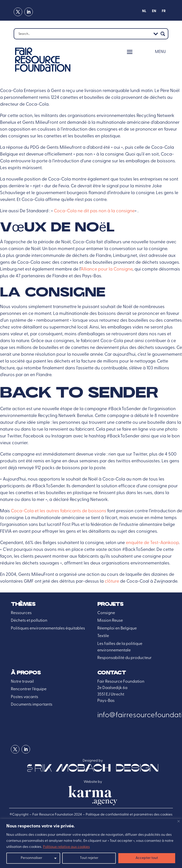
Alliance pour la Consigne (107, 269)
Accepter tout (147, 858)
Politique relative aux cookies (66, 847)
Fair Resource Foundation (121, 682)
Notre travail (22, 682)
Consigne (106, 613)
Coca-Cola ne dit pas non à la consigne (94, 211)
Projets (110, 604)
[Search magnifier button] (163, 34)
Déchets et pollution (29, 621)
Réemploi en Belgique (117, 628)
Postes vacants (25, 697)
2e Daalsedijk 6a (112, 688)
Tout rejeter (89, 858)
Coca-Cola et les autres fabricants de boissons (59, 511)
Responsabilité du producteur (124, 658)
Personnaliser (31, 858)
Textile (103, 636)
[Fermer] (179, 821)
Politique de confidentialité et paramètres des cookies (129, 815)
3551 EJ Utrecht (111, 695)
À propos (26, 673)
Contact (112, 673)
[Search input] (84, 34)
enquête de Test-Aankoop (152, 543)
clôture (112, 581)
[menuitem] (144, 12)
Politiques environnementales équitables (48, 628)
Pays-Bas (106, 701)
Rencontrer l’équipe (29, 689)
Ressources (21, 613)
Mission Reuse (110, 621)
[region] (91, 843)
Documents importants (32, 705)
